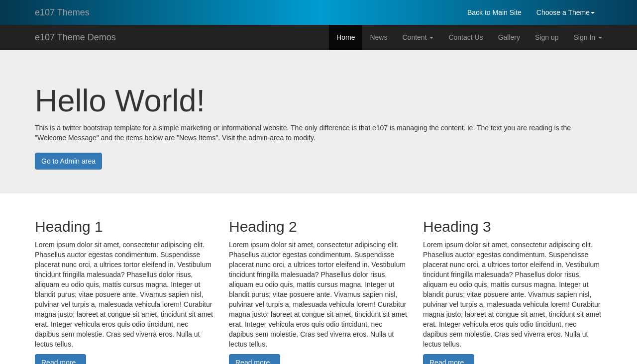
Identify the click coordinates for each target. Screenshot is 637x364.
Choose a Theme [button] (566, 12)
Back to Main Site (494, 12)
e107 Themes (62, 12)
